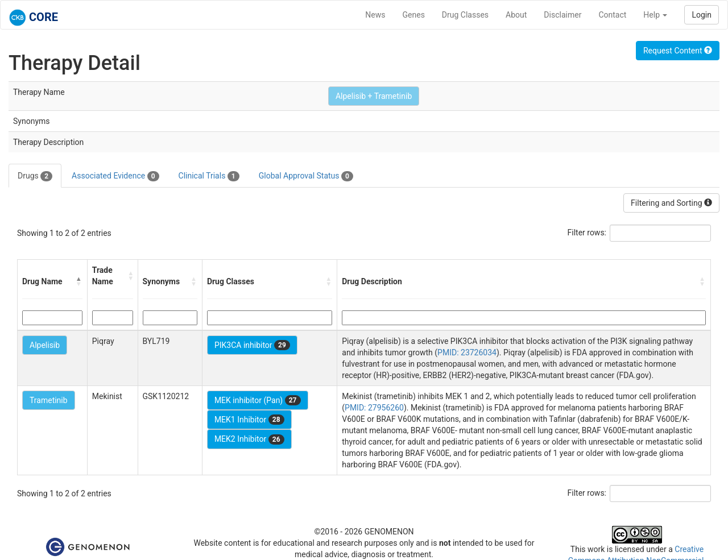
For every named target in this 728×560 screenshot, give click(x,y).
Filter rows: (587, 233)
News (375, 15)
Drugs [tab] (35, 176)
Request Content (678, 51)
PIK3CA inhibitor (252, 345)
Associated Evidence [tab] (115, 176)
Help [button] (655, 15)
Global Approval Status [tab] (306, 176)
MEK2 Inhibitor (249, 439)
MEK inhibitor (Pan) (258, 400)
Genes (414, 15)
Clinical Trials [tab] (209, 176)
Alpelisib (45, 345)
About (516, 15)
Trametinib (49, 400)
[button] (79, 281)
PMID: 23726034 (467, 352)
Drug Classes (465, 15)
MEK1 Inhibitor (249, 420)
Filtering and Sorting (671, 203)
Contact (612, 15)
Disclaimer (562, 15)
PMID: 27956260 (374, 408)
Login (702, 15)
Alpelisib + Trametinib (374, 96)
